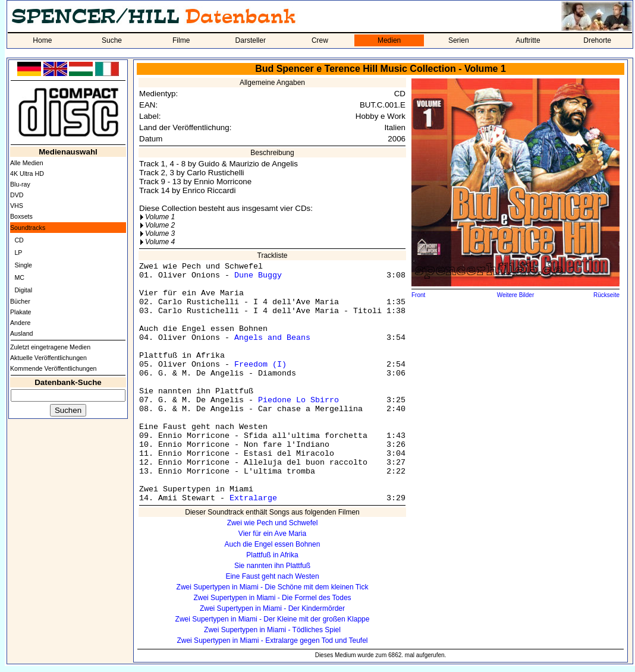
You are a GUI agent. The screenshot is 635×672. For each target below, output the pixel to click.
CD (19, 240)
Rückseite (606, 295)
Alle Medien (27, 163)
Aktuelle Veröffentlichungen (48, 358)
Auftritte (528, 40)
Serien (459, 40)
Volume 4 (160, 242)
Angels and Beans (272, 338)
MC (19, 277)
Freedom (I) (260, 365)
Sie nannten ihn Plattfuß (272, 566)
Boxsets (21, 216)
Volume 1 (160, 217)
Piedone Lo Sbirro (298, 400)
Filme (181, 40)
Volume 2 (160, 225)
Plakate (21, 312)
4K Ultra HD (27, 173)
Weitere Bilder (516, 295)
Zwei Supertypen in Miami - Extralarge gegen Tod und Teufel (272, 641)
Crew (320, 40)
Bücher (20, 301)
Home (42, 40)
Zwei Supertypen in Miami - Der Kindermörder (272, 608)
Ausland (22, 333)
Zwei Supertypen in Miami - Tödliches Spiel (272, 630)
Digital (23, 290)
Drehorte (597, 40)
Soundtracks (28, 228)
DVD (17, 195)
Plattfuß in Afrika (272, 555)
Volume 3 (160, 234)
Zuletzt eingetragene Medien (50, 347)
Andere (20, 323)
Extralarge (253, 498)
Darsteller (251, 40)
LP (18, 253)
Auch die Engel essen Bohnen (273, 544)
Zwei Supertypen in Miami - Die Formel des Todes (272, 598)
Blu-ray (20, 184)
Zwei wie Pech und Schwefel (273, 523)
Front (418, 295)
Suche (112, 40)
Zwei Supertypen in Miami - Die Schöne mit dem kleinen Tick (273, 587)
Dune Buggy (258, 275)
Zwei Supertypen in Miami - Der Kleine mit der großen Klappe (273, 619)
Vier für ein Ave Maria (272, 534)
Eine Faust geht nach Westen (272, 576)
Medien (389, 40)
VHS (17, 206)
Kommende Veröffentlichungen (54, 368)
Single (23, 265)
